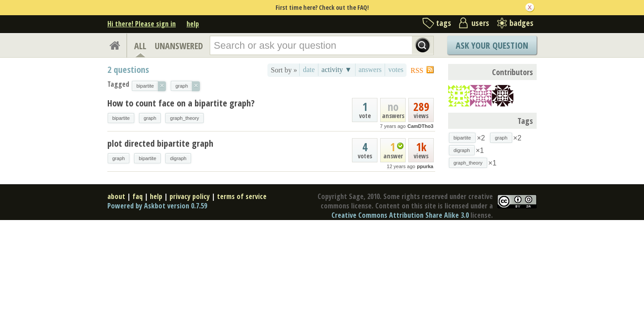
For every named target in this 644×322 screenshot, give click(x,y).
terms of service (242, 196)
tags (444, 23)
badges (521, 23)
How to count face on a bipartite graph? (181, 103)
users (480, 23)
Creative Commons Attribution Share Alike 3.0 (400, 215)
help (193, 24)
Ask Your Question (492, 45)
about (116, 196)
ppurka (425, 166)
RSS (417, 70)
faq (138, 196)
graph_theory (184, 118)
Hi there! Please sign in (142, 24)
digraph (178, 158)
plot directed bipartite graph (160, 143)
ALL (140, 46)
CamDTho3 (420, 126)
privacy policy (190, 196)
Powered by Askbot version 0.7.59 (157, 206)
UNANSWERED (179, 46)
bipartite (121, 118)
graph (150, 118)
